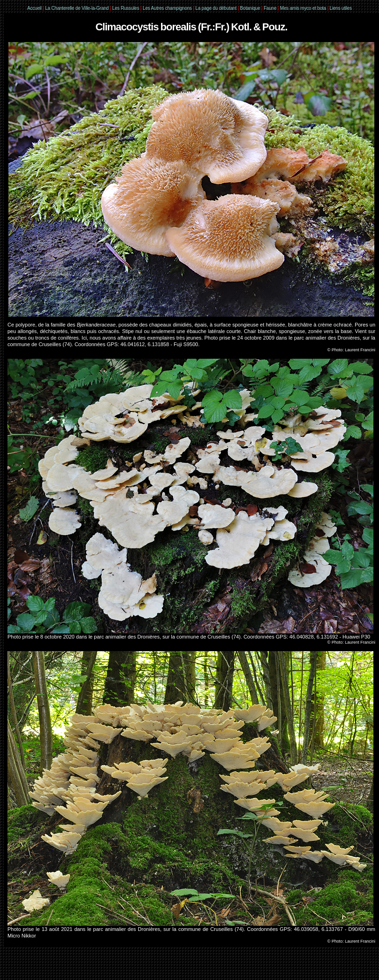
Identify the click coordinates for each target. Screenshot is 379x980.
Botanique (250, 8)
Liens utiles (341, 8)
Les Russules (126, 8)
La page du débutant (216, 8)
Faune (270, 8)
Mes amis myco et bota (303, 8)
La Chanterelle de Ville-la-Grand (78, 8)
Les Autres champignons (167, 8)
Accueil (34, 8)
